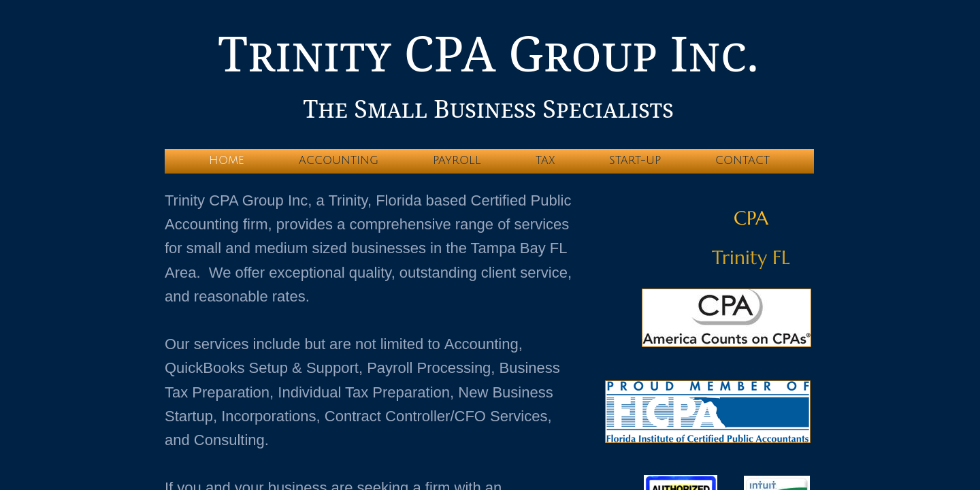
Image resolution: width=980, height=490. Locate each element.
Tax (545, 161)
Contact (742, 161)
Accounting (339, 161)
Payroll (457, 161)
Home (227, 161)
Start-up (635, 161)
